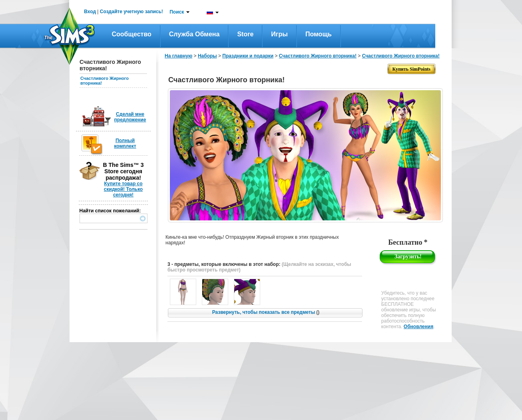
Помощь (319, 34)
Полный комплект (125, 143)
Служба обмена (194, 34)
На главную (178, 56)
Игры (279, 34)
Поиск (177, 12)
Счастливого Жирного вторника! (318, 56)
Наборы (207, 56)
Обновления (418, 327)
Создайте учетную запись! (131, 12)
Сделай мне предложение (130, 117)
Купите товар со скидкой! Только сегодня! (123, 189)
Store (245, 34)
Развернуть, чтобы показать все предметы (266, 312)
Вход (90, 12)
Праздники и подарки (248, 56)
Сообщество (132, 34)
